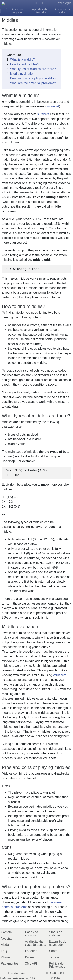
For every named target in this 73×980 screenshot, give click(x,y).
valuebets (60, 675)
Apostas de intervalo (40, 11)
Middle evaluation (22, 74)
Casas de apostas (32, 934)
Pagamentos (10, 963)
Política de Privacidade (57, 965)
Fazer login (63, 3)
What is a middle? (22, 60)
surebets (43, 114)
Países (30, 957)
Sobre (53, 951)
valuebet (53, 106)
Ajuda (5, 945)
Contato (6, 932)
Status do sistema (56, 934)
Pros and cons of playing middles (33, 78)
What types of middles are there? (33, 69)
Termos (54, 957)
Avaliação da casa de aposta (36, 943)
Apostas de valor (62, 11)
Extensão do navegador (58, 943)
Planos (6, 957)
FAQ (4, 951)
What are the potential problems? (33, 83)
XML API (31, 963)
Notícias (6, 938)
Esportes (31, 951)
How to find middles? (25, 64)
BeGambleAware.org (15, 978)
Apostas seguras (17, 11)
